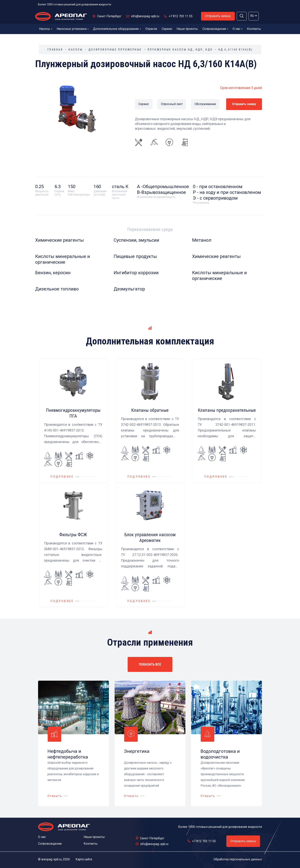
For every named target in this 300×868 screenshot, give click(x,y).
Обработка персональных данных (238, 859)
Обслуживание (204, 104)
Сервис (167, 29)
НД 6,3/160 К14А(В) (236, 50)
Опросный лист (172, 104)
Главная (55, 50)
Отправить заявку (218, 16)
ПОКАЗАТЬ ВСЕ (150, 664)
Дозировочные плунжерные (115, 50)
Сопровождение (215, 29)
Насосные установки (73, 29)
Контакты (254, 29)
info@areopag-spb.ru (145, 16)
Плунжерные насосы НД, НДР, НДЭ (180, 50)
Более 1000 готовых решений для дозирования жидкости (75, 4)
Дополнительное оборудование (117, 29)
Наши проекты (187, 29)
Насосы (46, 29)
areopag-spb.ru (51, 859)
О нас (238, 29)
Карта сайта (84, 859)
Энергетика (137, 751)
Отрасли (151, 29)
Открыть (55, 796)
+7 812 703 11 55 (181, 16)
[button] (242, 16)
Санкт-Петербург (109, 16)
